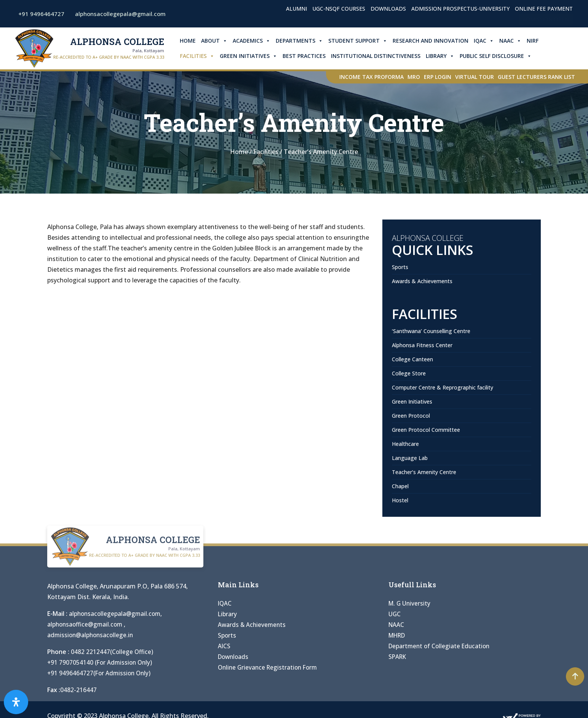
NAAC (513, 41)
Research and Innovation (433, 41)
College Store (409, 373)
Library (442, 56)
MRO (414, 77)
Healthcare (405, 444)
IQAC (486, 41)
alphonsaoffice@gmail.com (87, 624)
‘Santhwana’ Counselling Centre (431, 331)
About (217, 41)
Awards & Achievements (422, 281)
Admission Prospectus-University (460, 9)
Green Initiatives (251, 56)
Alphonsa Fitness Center (422, 345)
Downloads (388, 9)
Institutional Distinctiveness (378, 56)
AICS (224, 646)
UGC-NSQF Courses (339, 9)
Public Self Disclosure (498, 56)
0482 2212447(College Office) (112, 652)
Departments (302, 41)
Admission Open (546, 19)
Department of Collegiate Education (441, 646)
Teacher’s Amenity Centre (424, 472)
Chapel (400, 486)
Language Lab (410, 458)
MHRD (398, 635)
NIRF (535, 41)
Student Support (360, 41)
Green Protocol (411, 416)
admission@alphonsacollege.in (92, 635)
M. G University (410, 603)
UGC (395, 614)
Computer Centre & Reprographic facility (443, 387)
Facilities (199, 56)
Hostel (400, 500)
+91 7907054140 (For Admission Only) (101, 662)
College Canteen (412, 359)
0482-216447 (78, 690)
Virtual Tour (475, 77)
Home (190, 41)
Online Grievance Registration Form (270, 667)
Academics (254, 41)
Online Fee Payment (544, 9)
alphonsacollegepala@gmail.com (116, 614)
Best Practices (306, 56)
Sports (400, 267)
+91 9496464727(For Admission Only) (100, 673)
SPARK (398, 657)
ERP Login (438, 77)
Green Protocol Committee (426, 430)
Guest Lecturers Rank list (536, 77)
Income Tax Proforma (371, 77)
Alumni (296, 9)
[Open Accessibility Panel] (16, 702)
